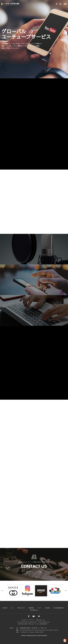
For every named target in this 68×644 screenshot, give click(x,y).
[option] (34, 39)
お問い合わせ (21, 608)
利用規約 (48, 608)
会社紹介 (5, 608)
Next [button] (66, 591)
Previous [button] (2, 591)
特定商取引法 (34, 610)
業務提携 (31, 608)
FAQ (12, 608)
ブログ (39, 608)
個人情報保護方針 (59, 608)
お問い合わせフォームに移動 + (34, 572)
